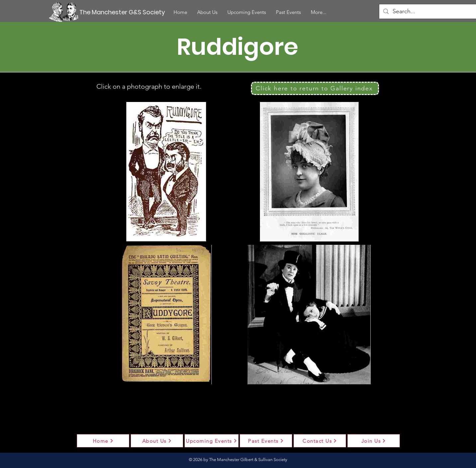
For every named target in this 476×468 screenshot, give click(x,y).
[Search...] (429, 11)
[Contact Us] (320, 441)
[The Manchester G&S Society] (123, 12)
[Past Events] (266, 441)
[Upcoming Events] (212, 441)
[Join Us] (374, 441)
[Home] (103, 441)
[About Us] (157, 441)
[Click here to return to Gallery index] (315, 88)
